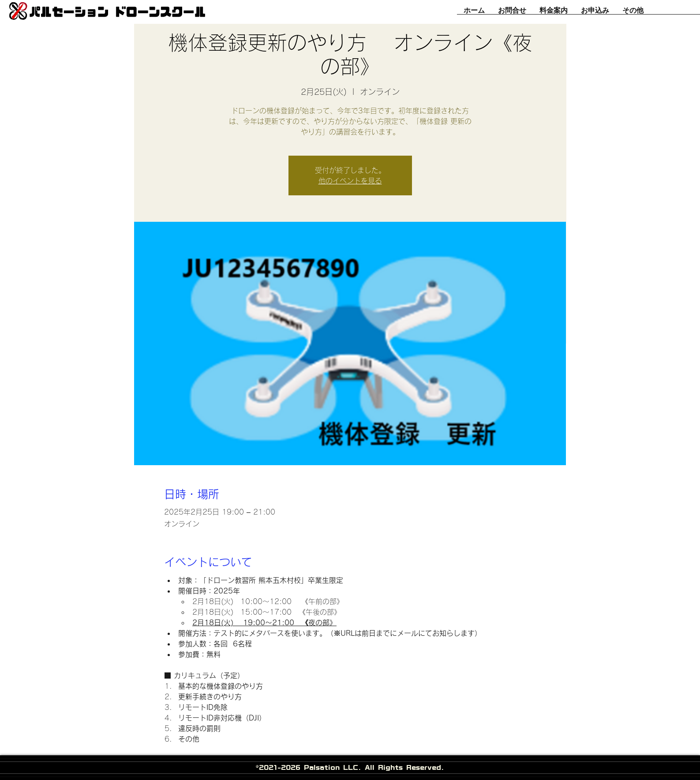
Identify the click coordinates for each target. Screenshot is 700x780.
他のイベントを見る (350, 181)
